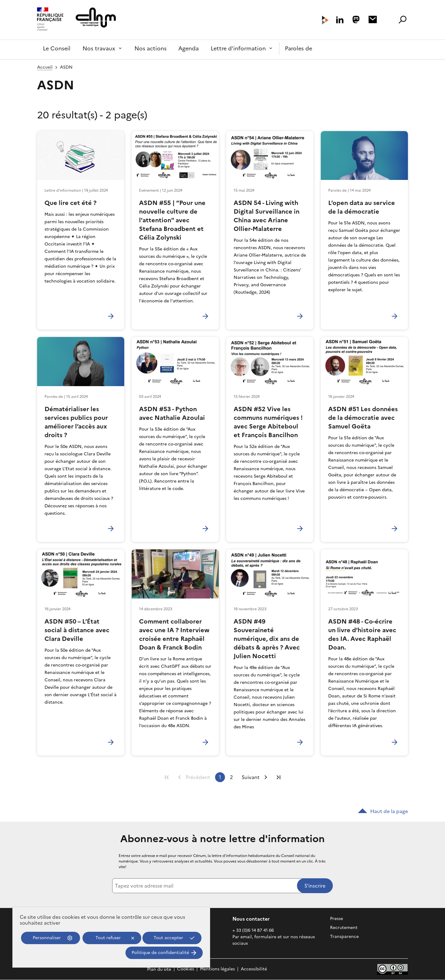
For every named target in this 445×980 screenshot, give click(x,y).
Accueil (45, 67)
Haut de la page (383, 811)
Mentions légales (217, 969)
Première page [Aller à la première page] (167, 777)
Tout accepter (168, 938)
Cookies (186, 969)
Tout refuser (108, 938)
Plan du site (159, 969)
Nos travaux (99, 48)
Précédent (198, 777)
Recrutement (344, 928)
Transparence (344, 937)
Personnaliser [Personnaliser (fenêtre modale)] (47, 938)
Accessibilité (254, 969)
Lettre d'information (238, 48)
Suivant (251, 777)
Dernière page (278, 777)
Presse (337, 919)
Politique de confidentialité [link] (160, 953)
